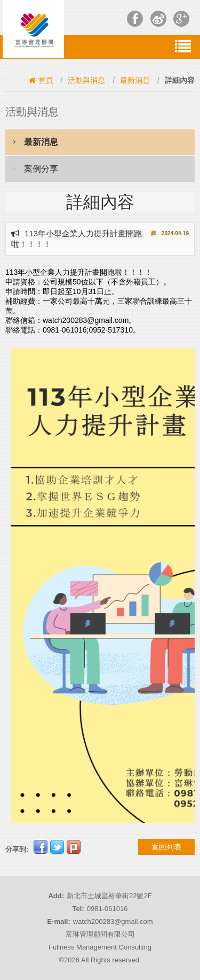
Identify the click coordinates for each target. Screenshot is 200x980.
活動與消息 (86, 80)
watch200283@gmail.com (113, 921)
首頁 (41, 80)
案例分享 (36, 168)
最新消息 (135, 80)
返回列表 (166, 847)
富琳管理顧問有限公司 (100, 934)
